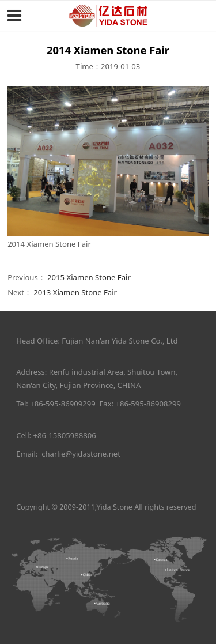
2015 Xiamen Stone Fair (89, 277)
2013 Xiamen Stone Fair (75, 292)
